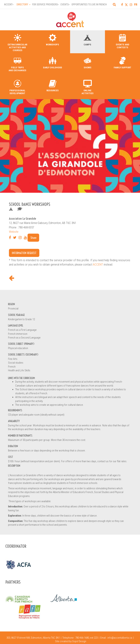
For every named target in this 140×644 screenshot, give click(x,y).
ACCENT (98, 264)
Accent (8, 4)
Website (14, 232)
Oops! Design (79, 641)
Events (65, 4)
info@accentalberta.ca (120, 638)
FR (136, 4)
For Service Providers (45, 4)
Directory (22, 4)
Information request (24, 253)
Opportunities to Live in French (89, 4)
